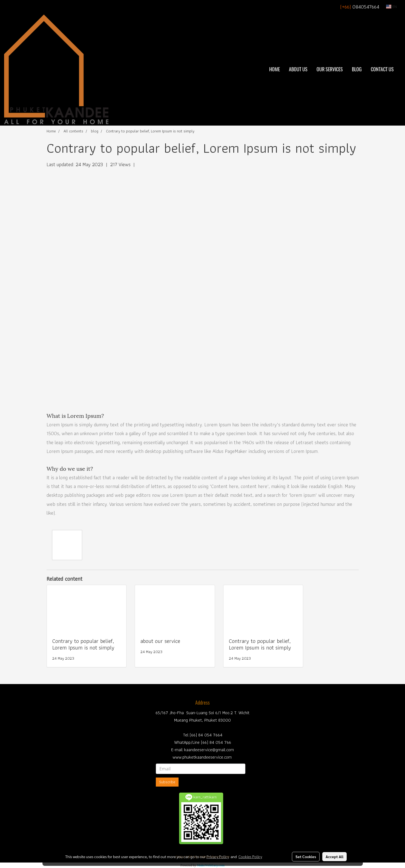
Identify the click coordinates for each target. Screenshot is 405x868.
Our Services (330, 69)
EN (391, 7)
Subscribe (167, 782)
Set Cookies (306, 856)
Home (275, 69)
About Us (298, 69)
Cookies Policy (250, 856)
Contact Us (382, 69)
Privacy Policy (218, 856)
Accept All (334, 856)
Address (202, 703)
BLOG (357, 69)
